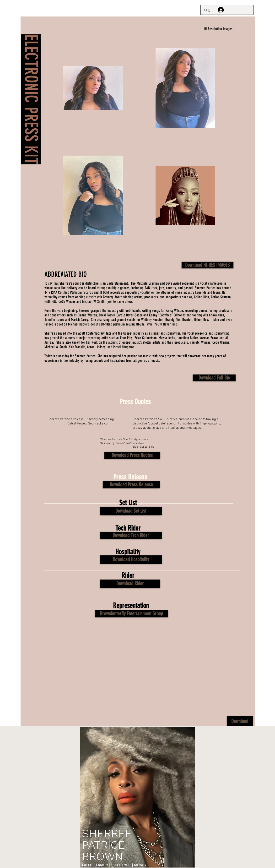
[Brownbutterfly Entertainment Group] (132, 614)
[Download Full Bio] (214, 378)
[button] (132, 455)
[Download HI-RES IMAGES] (208, 265)
